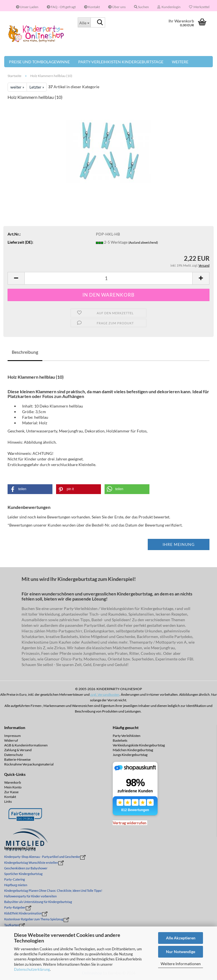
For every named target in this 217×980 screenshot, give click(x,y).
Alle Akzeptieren (181, 938)
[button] (16, 278)
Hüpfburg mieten (16, 885)
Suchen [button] (141, 7)
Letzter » (37, 87)
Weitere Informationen (181, 964)
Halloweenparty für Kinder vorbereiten (30, 896)
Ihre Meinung (179, 544)
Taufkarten (12, 925)
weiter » (17, 87)
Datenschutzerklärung (32, 969)
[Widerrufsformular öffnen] (130, 823)
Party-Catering (15, 879)
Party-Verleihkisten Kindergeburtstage (121, 62)
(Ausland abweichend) (143, 242)
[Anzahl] (108, 278)
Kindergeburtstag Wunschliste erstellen (31, 863)
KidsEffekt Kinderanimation (23, 913)
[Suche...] (84, 22)
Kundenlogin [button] (169, 7)
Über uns (117, 7)
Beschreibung (25, 352)
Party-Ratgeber (15, 907)
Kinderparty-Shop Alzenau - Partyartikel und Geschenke (42, 857)
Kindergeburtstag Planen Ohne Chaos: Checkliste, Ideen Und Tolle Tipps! (53, 891)
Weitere (180, 62)
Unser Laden (27, 7)
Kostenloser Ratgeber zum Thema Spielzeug (34, 919)
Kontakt (92, 7)
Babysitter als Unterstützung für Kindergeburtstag (38, 902)
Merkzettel (199, 7)
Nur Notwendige (181, 952)
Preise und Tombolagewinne (39, 62)
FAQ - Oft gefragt (61, 7)
